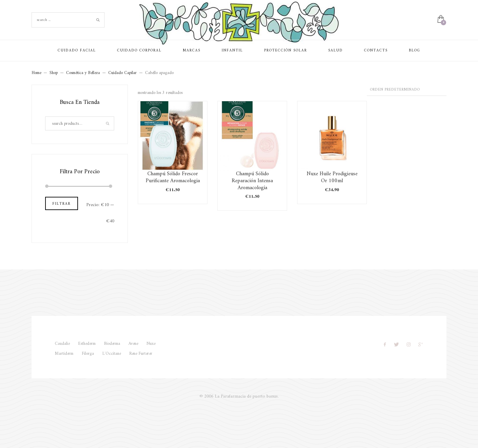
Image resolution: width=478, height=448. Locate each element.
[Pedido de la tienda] (407, 90)
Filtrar (62, 204)
